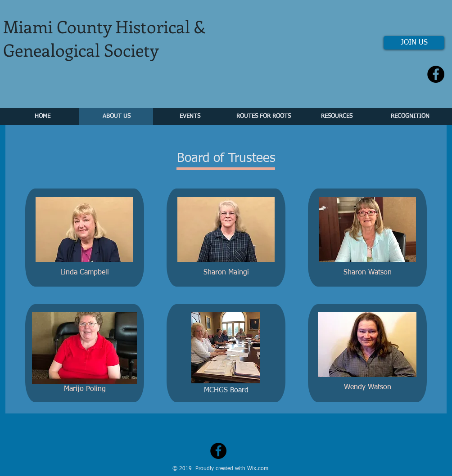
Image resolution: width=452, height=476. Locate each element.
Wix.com (258, 469)
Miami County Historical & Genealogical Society (104, 38)
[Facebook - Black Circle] (436, 74)
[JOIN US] (414, 43)
